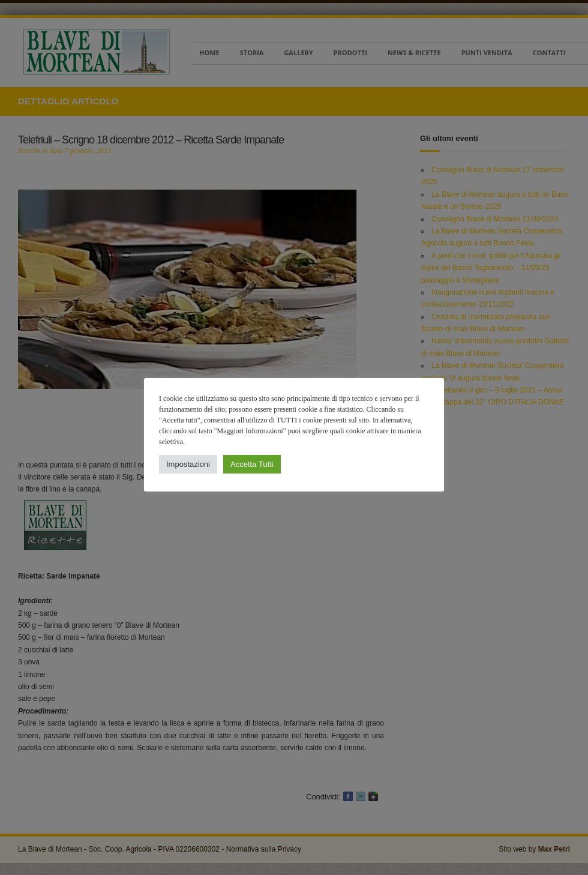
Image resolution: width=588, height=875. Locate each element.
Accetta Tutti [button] (252, 464)
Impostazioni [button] (188, 464)
